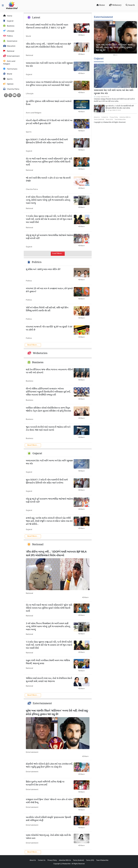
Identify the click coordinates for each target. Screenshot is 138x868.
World (8, 74)
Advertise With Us (125, 117)
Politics (8, 36)
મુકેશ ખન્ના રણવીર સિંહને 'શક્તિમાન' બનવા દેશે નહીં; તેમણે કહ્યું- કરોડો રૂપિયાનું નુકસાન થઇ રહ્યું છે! (57, 713)
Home (101, 5)
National (9, 51)
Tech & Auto (10, 69)
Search (130, 5)
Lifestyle (9, 31)
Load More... (58, 254)
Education (9, 46)
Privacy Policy (114, 117)
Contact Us (105, 117)
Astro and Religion (9, 63)
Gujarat (8, 21)
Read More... (33, 345)
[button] (97, 39)
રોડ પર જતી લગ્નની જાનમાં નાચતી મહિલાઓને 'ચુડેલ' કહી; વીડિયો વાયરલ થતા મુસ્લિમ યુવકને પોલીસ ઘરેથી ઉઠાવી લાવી (49, 162)
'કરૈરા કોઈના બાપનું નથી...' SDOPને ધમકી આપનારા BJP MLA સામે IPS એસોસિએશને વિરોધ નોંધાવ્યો (56, 554)
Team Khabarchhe (120, 120)
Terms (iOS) (109, 120)
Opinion (8, 84)
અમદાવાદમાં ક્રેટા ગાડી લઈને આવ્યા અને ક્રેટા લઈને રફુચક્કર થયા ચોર (114, 92)
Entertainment (11, 56)
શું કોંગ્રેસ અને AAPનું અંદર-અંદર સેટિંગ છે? (43, 269)
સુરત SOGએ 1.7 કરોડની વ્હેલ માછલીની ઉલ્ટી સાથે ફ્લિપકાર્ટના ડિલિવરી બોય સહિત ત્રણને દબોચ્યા (120, 107)
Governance (10, 41)
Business (9, 26)
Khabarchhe (107, 122)
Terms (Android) (99, 120)
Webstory (115, 5)
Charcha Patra (11, 89)
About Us (97, 117)
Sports (8, 79)
